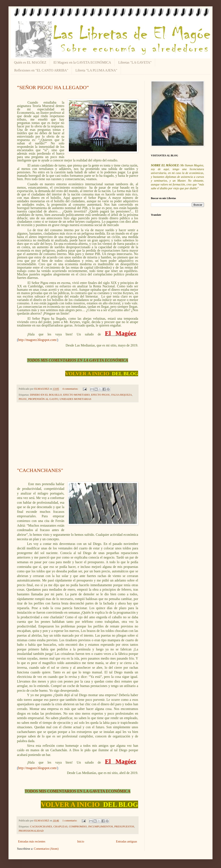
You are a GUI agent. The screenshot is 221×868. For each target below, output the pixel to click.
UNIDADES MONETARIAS (75, 399)
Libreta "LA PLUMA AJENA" (96, 70)
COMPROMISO (78, 827)
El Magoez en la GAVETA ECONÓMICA (82, 62)
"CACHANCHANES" (40, 470)
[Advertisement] (78, 435)
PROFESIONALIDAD (31, 831)
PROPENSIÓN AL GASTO (43, 399)
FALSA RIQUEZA (122, 395)
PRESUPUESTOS (124, 827)
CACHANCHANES (41, 827)
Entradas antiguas (127, 842)
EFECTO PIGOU (101, 395)
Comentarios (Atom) (46, 849)
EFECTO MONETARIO (76, 395)
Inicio (81, 842)
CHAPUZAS (60, 827)
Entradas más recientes (32, 842)
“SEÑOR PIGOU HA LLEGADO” (53, 87)
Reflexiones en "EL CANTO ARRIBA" (41, 70)
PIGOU (23, 399)
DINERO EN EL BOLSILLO (46, 395)
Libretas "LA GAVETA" (135, 62)
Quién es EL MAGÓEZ (30, 62)
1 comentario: (70, 821)
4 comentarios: (71, 389)
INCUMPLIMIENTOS (101, 827)
